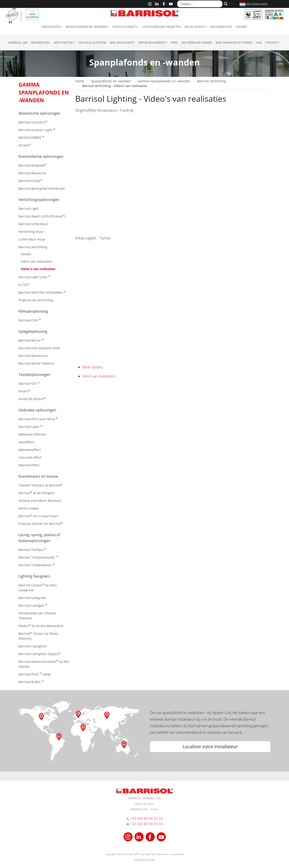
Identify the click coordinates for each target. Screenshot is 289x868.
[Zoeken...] (200, 4)
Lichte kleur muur (32, 239)
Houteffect (26, 442)
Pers (174, 42)
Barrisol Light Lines (34, 277)
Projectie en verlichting (36, 300)
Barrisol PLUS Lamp (35, 674)
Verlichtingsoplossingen (39, 200)
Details (26, 254)
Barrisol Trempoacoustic (38, 557)
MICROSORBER (31, 137)
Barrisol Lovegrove (32, 598)
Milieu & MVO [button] (195, 27)
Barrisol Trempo (32, 549)
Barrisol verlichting (33, 247)
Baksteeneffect (30, 450)
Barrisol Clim (30, 320)
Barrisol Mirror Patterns (36, 363)
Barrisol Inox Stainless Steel (39, 348)
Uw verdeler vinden (197, 42)
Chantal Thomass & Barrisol (41, 485)
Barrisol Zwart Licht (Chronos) (42, 216)
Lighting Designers (34, 576)
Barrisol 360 (18, 42)
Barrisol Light (29, 209)
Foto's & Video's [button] (125, 27)
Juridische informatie (145, 860)
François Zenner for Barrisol (41, 523)
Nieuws (241, 27)
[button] (256, 4)
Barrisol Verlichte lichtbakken (42, 292)
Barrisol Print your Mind (38, 419)
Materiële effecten (32, 434)
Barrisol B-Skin (31, 682)
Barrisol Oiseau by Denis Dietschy (38, 636)
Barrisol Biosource (32, 173)
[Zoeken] (225, 3)
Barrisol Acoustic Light (37, 130)
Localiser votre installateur (210, 747)
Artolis (24, 391)
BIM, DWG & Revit (122, 42)
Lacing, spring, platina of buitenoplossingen (39, 538)
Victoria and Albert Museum (40, 501)
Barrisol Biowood (32, 165)
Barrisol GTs (29, 383)
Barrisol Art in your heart (38, 516)
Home (80, 81)
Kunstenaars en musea (38, 476)
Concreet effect (30, 457)
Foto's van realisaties (36, 261)
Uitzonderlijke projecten (162, 27)
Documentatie (221, 27)
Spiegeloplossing (33, 331)
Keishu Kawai (29, 508)
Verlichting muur (31, 232)
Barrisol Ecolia (30, 180)
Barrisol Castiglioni (33, 646)
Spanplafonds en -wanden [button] (86, 27)
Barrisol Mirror (31, 340)
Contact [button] (272, 42)
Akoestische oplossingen (40, 113)
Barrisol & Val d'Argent (37, 493)
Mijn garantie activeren (234, 42)
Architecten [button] (63, 42)
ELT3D (24, 284)
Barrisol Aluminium (33, 356)
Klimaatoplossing (33, 311)
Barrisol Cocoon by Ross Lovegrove (38, 587)
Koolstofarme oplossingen (41, 156)
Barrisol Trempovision (37, 565)
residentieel (41, 42)
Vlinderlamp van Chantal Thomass (37, 616)
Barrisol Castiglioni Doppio (40, 654)
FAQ (259, 42)
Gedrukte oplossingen (37, 410)
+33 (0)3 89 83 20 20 (146, 818)
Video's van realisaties (38, 269)
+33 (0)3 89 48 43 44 (146, 824)
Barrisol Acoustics (33, 122)
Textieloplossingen (34, 375)
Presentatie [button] (51, 27)
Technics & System (92, 42)
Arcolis (25, 145)
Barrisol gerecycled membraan (42, 188)
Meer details (92, 367)
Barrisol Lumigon (33, 605)
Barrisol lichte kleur (33, 224)
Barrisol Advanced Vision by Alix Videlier (44, 664)
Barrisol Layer (30, 426)
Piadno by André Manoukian (41, 626)
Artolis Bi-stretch (32, 399)
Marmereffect (29, 465)
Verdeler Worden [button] (151, 42)
